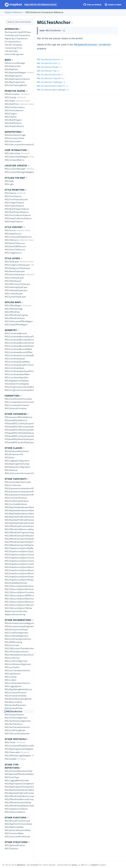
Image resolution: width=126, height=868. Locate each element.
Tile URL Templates (13, 45)
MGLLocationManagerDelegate (19, 172)
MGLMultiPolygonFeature (17, 209)
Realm (95, 865)
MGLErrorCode (12, 645)
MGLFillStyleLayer (13, 281)
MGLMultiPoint (12, 104)
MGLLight (9, 184)
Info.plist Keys (11, 51)
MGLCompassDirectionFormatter (19, 402)
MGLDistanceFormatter (16, 408)
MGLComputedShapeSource (18, 237)
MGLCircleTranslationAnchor (18, 639)
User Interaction (17, 150)
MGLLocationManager (15, 169)
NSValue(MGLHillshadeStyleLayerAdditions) (19, 433)
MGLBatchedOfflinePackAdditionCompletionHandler (19, 774)
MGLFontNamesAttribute (17, 501)
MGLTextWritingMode (15, 730)
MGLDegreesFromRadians (17, 381)
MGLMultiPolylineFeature (17, 212)
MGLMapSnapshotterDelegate (19, 749)
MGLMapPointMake (14, 827)
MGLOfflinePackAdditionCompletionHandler (19, 796)
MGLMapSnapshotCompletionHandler (19, 784)
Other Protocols (17, 739)
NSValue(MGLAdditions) (16, 420)
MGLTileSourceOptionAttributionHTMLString (19, 586)
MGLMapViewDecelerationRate (19, 790)
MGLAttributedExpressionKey (19, 771)
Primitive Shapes (16, 91)
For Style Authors (13, 42)
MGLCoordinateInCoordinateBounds (19, 355)
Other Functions (17, 818)
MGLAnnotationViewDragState (19, 626)
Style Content (15, 227)
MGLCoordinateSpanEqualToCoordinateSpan (19, 371)
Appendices (13, 29)
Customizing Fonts (13, 48)
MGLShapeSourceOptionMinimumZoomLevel (19, 573)
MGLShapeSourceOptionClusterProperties (19, 555)
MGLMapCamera (13, 66)
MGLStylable (11, 759)
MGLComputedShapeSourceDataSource (19, 746)
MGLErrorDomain (13, 485)
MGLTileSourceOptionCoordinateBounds (19, 592)
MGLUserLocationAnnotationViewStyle (19, 473)
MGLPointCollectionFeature (18, 215)
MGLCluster (10, 742)
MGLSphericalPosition (15, 845)
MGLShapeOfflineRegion (16, 325)
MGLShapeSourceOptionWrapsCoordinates (19, 580)
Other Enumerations (19, 620)
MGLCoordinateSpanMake (17, 374)
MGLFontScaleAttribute (16, 504)
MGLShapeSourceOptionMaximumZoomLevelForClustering (19, 570)
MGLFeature (11, 193)
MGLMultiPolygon (13, 120)
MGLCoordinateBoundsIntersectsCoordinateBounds (19, 343)
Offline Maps (14, 302)
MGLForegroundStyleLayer (17, 265)
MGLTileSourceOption (15, 812)
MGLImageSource (13, 253)
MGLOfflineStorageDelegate (18, 756)
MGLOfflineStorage (14, 309)
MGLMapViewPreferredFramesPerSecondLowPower (19, 520)
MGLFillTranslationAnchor (17, 652)
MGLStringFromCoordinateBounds (19, 387)
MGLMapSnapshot (13, 76)
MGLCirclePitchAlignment (17, 633)
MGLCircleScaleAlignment (17, 636)
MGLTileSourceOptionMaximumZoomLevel (19, 599)
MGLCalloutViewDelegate (16, 157)
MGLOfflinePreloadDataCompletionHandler (19, 806)
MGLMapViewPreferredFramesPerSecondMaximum (19, 523)
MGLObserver (11, 470)
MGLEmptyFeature (14, 221)
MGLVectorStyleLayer (15, 274)
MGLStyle (9, 181)
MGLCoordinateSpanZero (17, 377)
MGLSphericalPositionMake (18, 830)
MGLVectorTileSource (15, 250)
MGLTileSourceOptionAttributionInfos (19, 589)
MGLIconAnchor (12, 658)
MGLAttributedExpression (17, 451)
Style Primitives (16, 190)
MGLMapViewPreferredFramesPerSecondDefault (19, 517)
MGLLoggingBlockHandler (17, 780)
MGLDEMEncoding (13, 642)
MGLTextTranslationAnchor (17, 727)
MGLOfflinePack (12, 312)
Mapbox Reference (13, 12)
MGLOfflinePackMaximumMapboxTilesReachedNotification (19, 529)
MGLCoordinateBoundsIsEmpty (19, 346)
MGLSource (10, 230)
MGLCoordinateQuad (15, 359)
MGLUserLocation (13, 141)
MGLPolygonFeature (14, 203)
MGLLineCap (11, 677)
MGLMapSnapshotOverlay (17, 464)
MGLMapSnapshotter (15, 82)
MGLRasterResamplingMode (18, 699)
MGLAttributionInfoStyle (16, 629)
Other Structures (17, 842)
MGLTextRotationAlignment (18, 721)
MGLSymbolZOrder (14, 708)
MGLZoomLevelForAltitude (17, 836)
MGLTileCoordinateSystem (17, 733)
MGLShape (10, 101)
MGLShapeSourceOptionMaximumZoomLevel (19, 567)
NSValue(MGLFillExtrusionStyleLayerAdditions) (19, 427)
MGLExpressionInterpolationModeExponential (19, 491)
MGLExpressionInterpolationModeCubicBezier (19, 488)
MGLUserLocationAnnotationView (19, 144)
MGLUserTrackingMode (16, 85)
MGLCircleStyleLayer (14, 278)
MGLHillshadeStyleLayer (16, 290)
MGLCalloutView (12, 153)
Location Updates (17, 166)
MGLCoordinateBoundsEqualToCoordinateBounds (19, 336)
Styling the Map (16, 178)
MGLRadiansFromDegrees (17, 384)
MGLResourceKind (13, 702)
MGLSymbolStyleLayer (15, 297)
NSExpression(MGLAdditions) (18, 417)
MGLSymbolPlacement (15, 705)
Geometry (12, 330)
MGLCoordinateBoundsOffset (19, 352)
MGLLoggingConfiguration (17, 461)
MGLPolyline (11, 117)
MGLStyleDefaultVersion (16, 583)
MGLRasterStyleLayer (15, 271)
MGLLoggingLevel (13, 686)
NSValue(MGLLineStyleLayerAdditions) (19, 436)
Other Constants (17, 479)
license (35, 865)
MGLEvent (10, 457)
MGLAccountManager (15, 63)
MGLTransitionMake (14, 833)
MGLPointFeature (13, 196)
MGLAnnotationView (14, 138)
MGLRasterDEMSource (15, 246)
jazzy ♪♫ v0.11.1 (80, 865)
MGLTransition (12, 848)
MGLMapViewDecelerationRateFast (19, 507)
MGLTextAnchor (14, 711)
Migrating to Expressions (16, 38)
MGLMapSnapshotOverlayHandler (19, 787)
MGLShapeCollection (14, 126)
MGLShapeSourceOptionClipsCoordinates (19, 551)
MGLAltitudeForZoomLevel (17, 821)
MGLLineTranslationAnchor (17, 683)
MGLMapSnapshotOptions (17, 79)
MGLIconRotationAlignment (18, 664)
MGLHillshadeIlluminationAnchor (19, 655)
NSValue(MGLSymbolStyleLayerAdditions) (19, 442)
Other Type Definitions (13, 766)
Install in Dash (113, 5)
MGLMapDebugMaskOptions (18, 689)
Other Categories (17, 414)
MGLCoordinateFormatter (17, 405)
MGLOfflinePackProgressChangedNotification (19, 532)
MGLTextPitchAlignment (16, 718)
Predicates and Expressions (17, 35)
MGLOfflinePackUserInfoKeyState (19, 545)
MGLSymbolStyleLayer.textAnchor (92, 45)
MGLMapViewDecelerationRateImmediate (19, 510)
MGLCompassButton (15, 160)
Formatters (13, 396)
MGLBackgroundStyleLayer (17, 268)
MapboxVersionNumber (16, 611)
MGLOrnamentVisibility (16, 696)
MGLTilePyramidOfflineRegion (19, 321)
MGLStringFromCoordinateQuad (19, 390)
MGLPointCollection (14, 110)
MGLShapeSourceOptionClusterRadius (19, 558)
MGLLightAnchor (13, 674)
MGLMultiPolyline (13, 123)
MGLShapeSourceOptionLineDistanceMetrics (19, 564)
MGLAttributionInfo (14, 454)
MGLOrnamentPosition (16, 693)
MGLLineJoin (11, 680)
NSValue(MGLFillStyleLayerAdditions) (19, 430)
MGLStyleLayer (12, 262)
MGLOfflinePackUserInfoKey (18, 802)
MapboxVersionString (15, 614)
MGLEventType (12, 777)
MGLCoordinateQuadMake (17, 362)
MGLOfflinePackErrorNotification (19, 526)
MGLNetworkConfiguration (17, 467)
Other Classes (15, 448)
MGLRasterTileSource (15, 243)
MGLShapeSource (13, 234)
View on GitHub (92, 5)
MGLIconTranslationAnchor (17, 670)
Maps (9, 60)
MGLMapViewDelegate (15, 72)
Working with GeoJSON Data (18, 32)
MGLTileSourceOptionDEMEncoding (19, 595)
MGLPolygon (11, 114)
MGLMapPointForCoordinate (18, 824)
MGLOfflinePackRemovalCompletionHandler (19, 799)
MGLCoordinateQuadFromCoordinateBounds (19, 365)
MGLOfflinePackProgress (16, 315)
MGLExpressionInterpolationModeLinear (19, 495)
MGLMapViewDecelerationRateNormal (19, 514)
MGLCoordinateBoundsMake (18, 349)
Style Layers (13, 258)
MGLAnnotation (12, 94)
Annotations (14, 132)
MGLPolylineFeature (14, 206)
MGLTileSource (12, 240)
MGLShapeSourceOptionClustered (19, 561)
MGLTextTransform (14, 724)
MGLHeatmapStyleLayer (16, 287)
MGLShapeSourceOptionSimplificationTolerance (19, 577)
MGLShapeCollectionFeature (18, 218)
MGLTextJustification (14, 715)
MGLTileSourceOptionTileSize (18, 608)
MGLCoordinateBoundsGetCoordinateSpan (19, 340)
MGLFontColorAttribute (16, 498)
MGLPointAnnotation (15, 107)
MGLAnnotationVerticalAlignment (19, 623)
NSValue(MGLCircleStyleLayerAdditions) (19, 423)
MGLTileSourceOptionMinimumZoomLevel (19, 602)
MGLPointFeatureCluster (16, 199)
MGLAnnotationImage (15, 135)
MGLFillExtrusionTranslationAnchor (19, 648)
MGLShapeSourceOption (16, 809)
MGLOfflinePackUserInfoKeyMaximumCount (19, 539)
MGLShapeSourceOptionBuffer (19, 548)
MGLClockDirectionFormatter (18, 399)
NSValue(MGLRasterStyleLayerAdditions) (19, 439)
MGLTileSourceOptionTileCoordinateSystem (19, 605)
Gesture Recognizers (14, 54)
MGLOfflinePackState (15, 318)
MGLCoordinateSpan (15, 368)
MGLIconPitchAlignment (16, 661)
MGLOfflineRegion (13, 305)
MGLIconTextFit (12, 667)
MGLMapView (11, 69)
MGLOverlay (11, 97)
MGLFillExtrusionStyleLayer (17, 284)
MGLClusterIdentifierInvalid (18, 482)
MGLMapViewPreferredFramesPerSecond (19, 793)
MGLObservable (12, 752)
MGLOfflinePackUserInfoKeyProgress (19, 542)
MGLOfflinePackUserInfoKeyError (19, 536)
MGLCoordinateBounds (16, 333)
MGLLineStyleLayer (14, 293)
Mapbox (21, 865)
